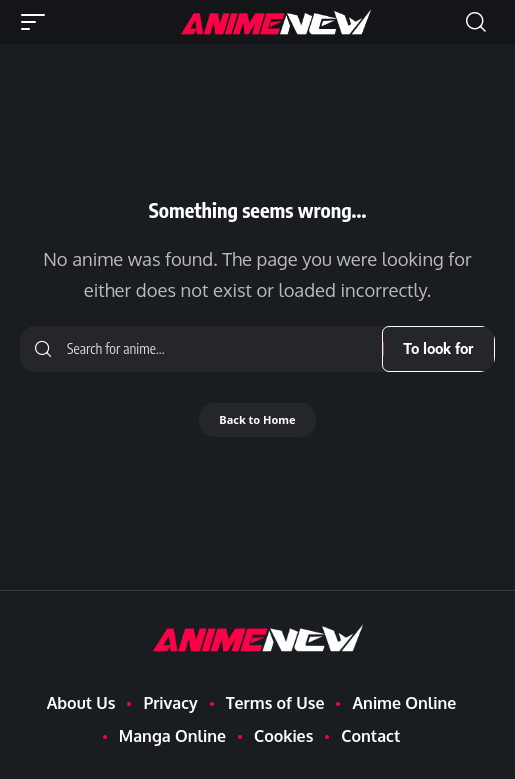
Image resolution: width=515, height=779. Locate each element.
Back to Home (257, 419)
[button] (38, 22)
